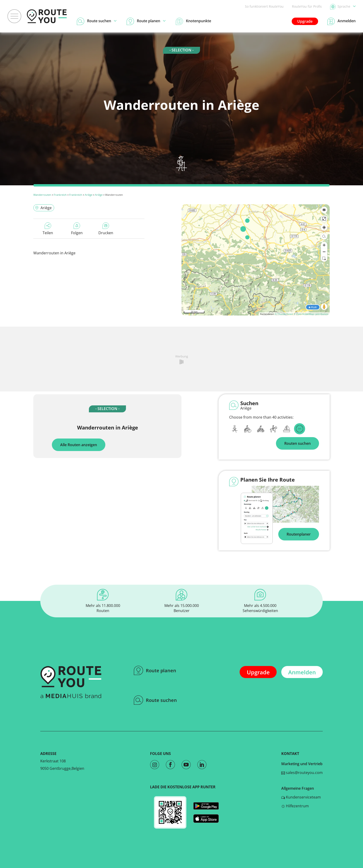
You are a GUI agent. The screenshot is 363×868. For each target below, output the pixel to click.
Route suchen (155, 700)
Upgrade (305, 21)
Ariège (89, 195)
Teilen (48, 229)
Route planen (155, 670)
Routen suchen (297, 443)
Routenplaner (299, 534)
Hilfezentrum (295, 806)
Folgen (77, 229)
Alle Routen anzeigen (79, 445)
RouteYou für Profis (307, 6)
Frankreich (60, 195)
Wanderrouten (42, 195)
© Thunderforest (284, 314)
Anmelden (302, 672)
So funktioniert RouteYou (264, 6)
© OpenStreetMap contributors (311, 314)
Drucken (106, 229)
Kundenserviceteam (301, 797)
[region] (256, 260)
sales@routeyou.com (302, 773)
